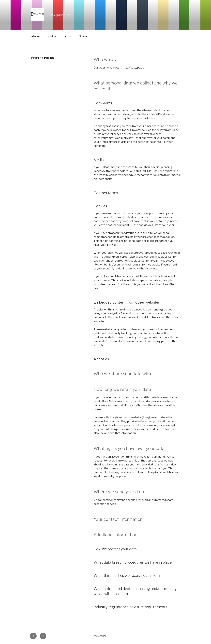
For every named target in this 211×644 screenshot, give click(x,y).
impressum (100, 636)
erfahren (36, 36)
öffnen (83, 36)
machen (68, 36)
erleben (52, 36)
